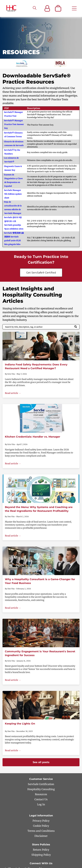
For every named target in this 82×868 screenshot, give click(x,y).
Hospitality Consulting (41, 789)
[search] (35, 8)
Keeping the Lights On (20, 724)
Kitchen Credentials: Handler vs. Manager (33, 437)
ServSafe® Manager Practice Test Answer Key (14, 124)
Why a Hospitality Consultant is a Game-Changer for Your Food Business (40, 581)
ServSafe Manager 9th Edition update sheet (13, 194)
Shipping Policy (41, 855)
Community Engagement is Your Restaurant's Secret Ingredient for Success (40, 653)
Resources (41, 794)
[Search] (41, 327)
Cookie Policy (41, 826)
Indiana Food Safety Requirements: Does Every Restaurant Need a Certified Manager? (36, 366)
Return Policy (41, 850)
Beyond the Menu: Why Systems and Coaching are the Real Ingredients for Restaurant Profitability (39, 509)
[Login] (47, 8)
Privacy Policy (41, 821)
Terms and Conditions (41, 831)
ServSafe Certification (41, 784)
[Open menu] (74, 8)
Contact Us (41, 799)
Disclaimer (41, 836)
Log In (41, 804)
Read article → (13, 393)
